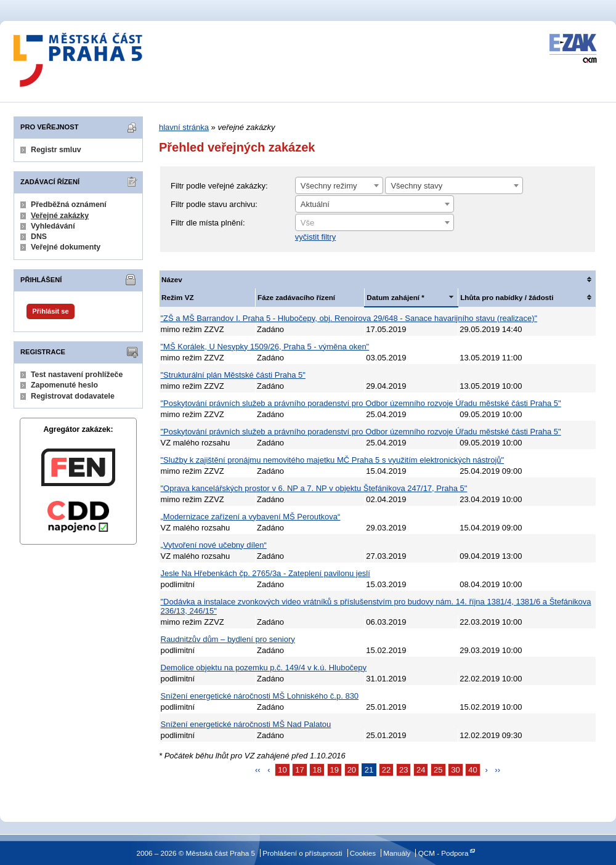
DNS (39, 237)
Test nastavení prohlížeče (77, 375)
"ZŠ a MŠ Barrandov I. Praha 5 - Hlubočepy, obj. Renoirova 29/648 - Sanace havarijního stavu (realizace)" (349, 318)
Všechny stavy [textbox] (416, 186)
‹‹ (258, 770)
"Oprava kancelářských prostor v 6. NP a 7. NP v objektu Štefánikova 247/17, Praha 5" (314, 488)
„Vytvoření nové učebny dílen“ (214, 545)
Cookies (363, 853)
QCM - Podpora (444, 853)
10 (282, 770)
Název (172, 279)
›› (497, 770)
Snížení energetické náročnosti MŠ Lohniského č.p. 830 (260, 696)
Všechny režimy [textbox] (329, 186)
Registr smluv (56, 150)
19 (334, 770)
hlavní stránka (184, 127)
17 (299, 770)
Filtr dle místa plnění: (208, 223)
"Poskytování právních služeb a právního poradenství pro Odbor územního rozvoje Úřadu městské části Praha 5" (361, 403)
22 (386, 770)
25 (438, 770)
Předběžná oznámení (69, 205)
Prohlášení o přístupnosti (302, 853)
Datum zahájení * (395, 297)
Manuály (397, 853)
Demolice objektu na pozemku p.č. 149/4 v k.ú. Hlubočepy (264, 668)
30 (455, 770)
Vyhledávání (53, 226)
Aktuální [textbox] (315, 204)
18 (317, 770)
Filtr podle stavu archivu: (214, 204)
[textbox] (375, 223)
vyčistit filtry (315, 237)
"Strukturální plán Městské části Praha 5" (233, 375)
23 (403, 770)
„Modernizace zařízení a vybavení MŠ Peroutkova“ (251, 517)
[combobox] (339, 185)
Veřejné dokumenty (66, 247)
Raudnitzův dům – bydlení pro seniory (228, 639)
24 (421, 770)
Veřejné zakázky (60, 216)
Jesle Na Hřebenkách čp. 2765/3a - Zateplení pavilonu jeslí (265, 573)
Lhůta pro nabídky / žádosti (507, 297)
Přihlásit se (50, 311)
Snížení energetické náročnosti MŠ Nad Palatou (246, 724)
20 (352, 770)
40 (472, 770)
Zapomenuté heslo (64, 385)
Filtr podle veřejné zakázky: (219, 186)
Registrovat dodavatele (73, 396)
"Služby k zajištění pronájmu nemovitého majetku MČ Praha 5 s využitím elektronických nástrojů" (333, 460)
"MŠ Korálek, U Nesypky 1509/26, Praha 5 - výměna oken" (265, 347)
